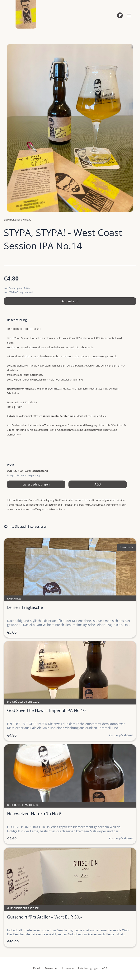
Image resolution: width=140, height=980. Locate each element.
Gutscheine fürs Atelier (23, 908)
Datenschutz (52, 968)
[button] (129, 15)
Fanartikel (14, 599)
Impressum (68, 968)
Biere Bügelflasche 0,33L (17, 220)
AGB (98, 484)
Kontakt (37, 968)
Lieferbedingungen (36, 484)
